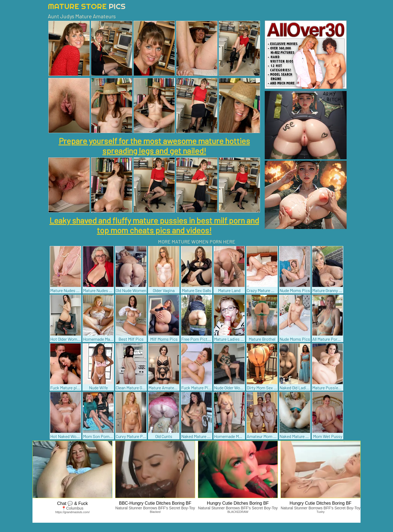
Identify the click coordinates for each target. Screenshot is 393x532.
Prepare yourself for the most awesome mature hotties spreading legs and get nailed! (154, 146)
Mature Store (87, 6)
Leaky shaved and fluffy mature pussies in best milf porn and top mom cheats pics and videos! (154, 225)
